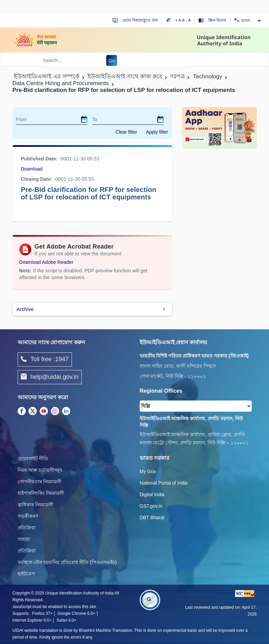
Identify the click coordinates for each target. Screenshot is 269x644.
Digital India (152, 494)
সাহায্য (24, 539)
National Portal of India (164, 483)
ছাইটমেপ (26, 574)
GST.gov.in (151, 506)
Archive (25, 309)
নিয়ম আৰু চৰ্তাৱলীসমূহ (40, 470)
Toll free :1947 (45, 359)
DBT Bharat (152, 518)
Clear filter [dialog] (126, 132)
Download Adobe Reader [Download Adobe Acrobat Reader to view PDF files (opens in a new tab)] (46, 262)
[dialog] (84, 119)
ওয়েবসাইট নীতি (33, 458)
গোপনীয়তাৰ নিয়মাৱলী (40, 482)
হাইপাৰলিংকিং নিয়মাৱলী (41, 493)
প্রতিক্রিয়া (27, 528)
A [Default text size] (183, 20)
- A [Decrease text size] (188, 20)
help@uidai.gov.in (50, 377)
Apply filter (157, 132)
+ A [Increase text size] (179, 20)
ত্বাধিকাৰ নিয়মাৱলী (36, 505)
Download (32, 169)
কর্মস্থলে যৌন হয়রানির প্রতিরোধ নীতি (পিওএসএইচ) (67, 562)
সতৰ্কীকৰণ (28, 516)
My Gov (148, 471)
